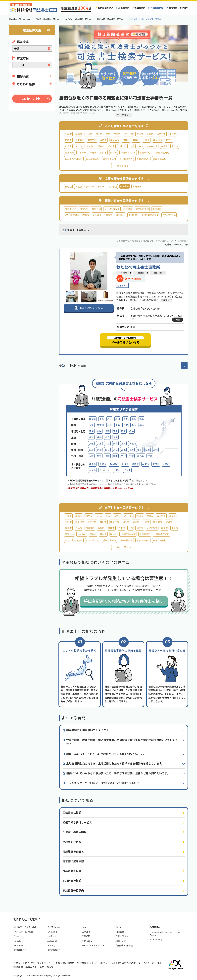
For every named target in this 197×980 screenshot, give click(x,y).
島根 (123, 450)
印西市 (126, 140)
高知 (155, 450)
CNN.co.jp (52, 932)
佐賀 (99, 456)
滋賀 (123, 443)
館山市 (164, 146)
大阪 (91, 443)
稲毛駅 (68, 186)
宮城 (126, 419)
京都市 (156, 464)
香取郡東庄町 (143, 159)
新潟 (91, 431)
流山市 (140, 134)
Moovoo (18, 941)
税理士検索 (140, 8)
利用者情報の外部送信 (124, 963)
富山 (115, 431)
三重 (115, 437)
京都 (107, 443)
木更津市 (80, 140)
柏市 (108, 134)
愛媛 (148, 450)
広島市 (166, 464)
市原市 (117, 134)
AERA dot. (52, 941)
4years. (119, 927)
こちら (137, 484)
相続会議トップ (105, 8)
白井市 (78, 146)
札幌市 (125, 464)
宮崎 (131, 456)
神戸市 (146, 464)
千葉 (118, 425)
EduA (16, 936)
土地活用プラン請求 (178, 8)
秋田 (118, 419)
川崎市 (117, 470)
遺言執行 (120, 215)
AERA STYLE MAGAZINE (93, 945)
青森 (101, 419)
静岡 (99, 437)
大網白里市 (152, 146)
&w (21, 932)
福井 (131, 431)
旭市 (131, 146)
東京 (91, 425)
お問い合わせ (47, 967)
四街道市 (90, 146)
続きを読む (166, 300)
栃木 (134, 425)
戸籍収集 (128, 209)
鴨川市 (103, 152)
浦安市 (172, 134)
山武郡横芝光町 (161, 152)
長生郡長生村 (160, 159)
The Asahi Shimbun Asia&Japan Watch (165, 934)
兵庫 (99, 443)
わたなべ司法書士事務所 (138, 267)
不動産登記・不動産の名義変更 (144, 215)
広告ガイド (31, 967)
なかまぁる (87, 941)
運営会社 (18, 967)
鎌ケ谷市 (115, 140)
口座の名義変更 (112, 209)
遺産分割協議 (142, 209)
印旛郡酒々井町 (128, 152)
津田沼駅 (137, 186)
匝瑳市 (93, 152)
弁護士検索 (124, 8)
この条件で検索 (31, 99)
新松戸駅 (90, 186)
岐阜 (107, 437)
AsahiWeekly (156, 939)
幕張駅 (78, 186)
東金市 (68, 146)
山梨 (99, 431)
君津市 (136, 140)
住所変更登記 (169, 215)
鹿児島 (140, 456)
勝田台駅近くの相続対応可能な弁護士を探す (124, 601)
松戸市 (89, 134)
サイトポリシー (45, 963)
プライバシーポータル (150, 963)
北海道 (92, 419)
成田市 (103, 140)
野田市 (68, 140)
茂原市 (111, 146)
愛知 (91, 437)
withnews (18, 945)
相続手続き (71, 209)
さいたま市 (105, 470)
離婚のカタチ (20, 950)
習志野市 (161, 134)
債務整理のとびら (56, 950)
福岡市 (135, 464)
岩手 (110, 419)
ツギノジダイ (122, 936)
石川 (123, 431)
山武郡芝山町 (93, 159)
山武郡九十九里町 (74, 159)
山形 (134, 419)
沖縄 (150, 456)
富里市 (169, 140)
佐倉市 (150, 134)
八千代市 (128, 134)
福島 (142, 419)
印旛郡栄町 (145, 152)
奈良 (115, 443)
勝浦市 (114, 152)
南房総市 (69, 152)
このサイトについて (24, 963)
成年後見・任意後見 (102, 215)
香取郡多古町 (110, 159)
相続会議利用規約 (65, 963)
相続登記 (96, 209)
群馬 (142, 425)
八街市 (122, 146)
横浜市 (92, 464)
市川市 (99, 134)
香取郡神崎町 (126, 159)
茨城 (126, 425)
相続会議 (120, 932)
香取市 (101, 146)
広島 (91, 450)
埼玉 (110, 425)
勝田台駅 (158, 273)
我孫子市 (92, 140)
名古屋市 (114, 464)
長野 (107, 431)
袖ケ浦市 (157, 140)
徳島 (139, 450)
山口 (107, 450)
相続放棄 (84, 209)
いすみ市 (82, 152)
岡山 (99, 450)
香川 (131, 450)
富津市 (175, 146)
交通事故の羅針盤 (124, 945)
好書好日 (86, 936)
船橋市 (78, 134)
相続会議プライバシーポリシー (94, 963)
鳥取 (115, 450)
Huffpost (52, 936)
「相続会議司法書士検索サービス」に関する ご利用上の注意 (100, 480)
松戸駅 (101, 186)
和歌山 (132, 443)
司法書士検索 (157, 8)
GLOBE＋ (86, 932)
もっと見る (123, 165)
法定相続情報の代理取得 (77, 215)
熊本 (115, 456)
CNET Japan (54, 927)
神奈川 (100, 425)
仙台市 (92, 470)
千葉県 (124, 273)
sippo (84, 927)
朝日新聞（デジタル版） (25, 927)
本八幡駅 (112, 186)
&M (15, 932)
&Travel (29, 932)
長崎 (107, 456)
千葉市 (68, 134)
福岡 (91, 456)
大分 (123, 456)
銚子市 (140, 146)
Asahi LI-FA (121, 941)
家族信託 (157, 209)
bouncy (51, 945)
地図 (178, 320)
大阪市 (103, 464)
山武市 (146, 140)
